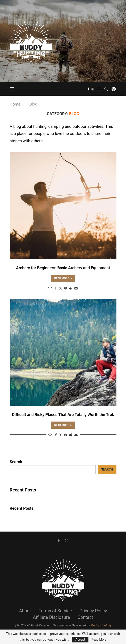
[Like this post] (50, 288)
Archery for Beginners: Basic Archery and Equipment (63, 268)
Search (16, 462)
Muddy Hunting (101, 625)
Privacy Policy (93, 611)
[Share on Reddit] (71, 288)
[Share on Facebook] (56, 288)
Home (15, 104)
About (25, 611)
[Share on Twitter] (60, 288)
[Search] (106, 89)
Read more (63, 278)
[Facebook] (88, 89)
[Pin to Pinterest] (66, 288)
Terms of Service (55, 611)
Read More (99, 640)
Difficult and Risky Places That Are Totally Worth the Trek (63, 415)
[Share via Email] (76, 288)
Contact (85, 617)
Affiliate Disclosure (51, 617)
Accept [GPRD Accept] (80, 640)
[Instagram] (93, 89)
